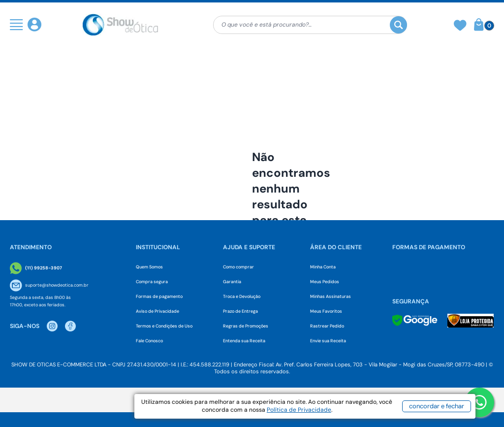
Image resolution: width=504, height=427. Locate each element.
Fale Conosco (149, 341)
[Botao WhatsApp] (479, 402)
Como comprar (238, 267)
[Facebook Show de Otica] (70, 326)
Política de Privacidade (330, 413)
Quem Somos (149, 267)
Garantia (232, 282)
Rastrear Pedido (327, 326)
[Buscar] (398, 25)
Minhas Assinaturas (331, 296)
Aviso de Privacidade (157, 311)
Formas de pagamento (159, 296)
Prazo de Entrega (240, 311)
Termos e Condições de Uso (164, 326)
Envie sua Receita (328, 341)
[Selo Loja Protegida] (471, 321)
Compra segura (152, 282)
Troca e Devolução (242, 296)
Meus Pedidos (325, 282)
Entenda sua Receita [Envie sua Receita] (244, 341)
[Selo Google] (415, 320)
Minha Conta (323, 267)
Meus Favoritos (326, 311)
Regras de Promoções (246, 326)
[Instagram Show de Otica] (52, 326)
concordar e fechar (432, 409)
